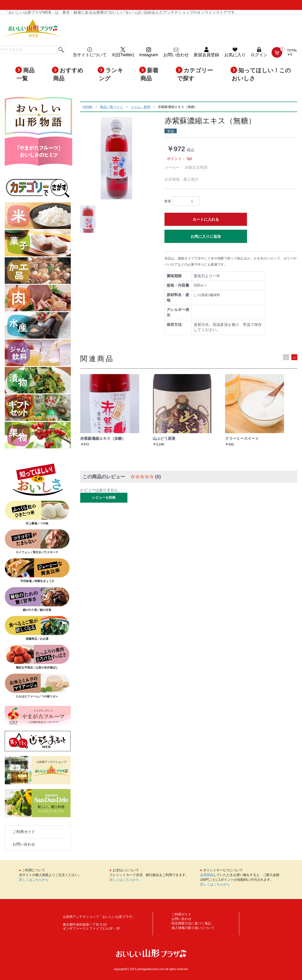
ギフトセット (38, 408)
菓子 (38, 244)
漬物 (38, 381)
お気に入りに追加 (206, 236)
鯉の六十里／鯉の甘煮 (37, 599)
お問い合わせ (24, 844)
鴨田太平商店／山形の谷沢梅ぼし (37, 657)
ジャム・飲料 (38, 353)
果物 (38, 436)
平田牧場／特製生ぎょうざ (37, 570)
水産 (38, 326)
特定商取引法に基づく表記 (191, 923)
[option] (116, 158)
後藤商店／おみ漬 (37, 628)
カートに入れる (206, 219)
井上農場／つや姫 (37, 513)
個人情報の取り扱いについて (193, 928)
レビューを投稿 (104, 497)
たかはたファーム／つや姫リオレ (37, 686)
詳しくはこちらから (34, 880)
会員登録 (207, 875)
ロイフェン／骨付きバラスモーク (37, 542)
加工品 (38, 271)
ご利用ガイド (24, 832)
